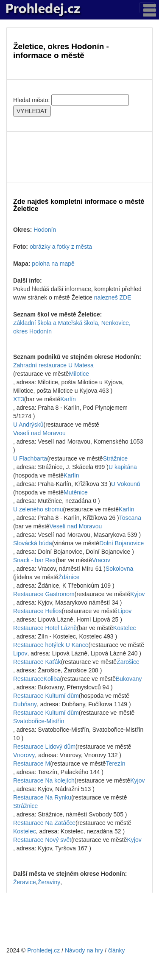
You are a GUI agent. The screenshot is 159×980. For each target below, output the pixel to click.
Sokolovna (119, 569)
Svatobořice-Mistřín (39, 721)
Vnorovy (24, 755)
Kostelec (125, 628)
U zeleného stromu (38, 509)
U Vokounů (126, 484)
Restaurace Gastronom (44, 594)
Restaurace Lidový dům (44, 747)
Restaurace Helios (37, 611)
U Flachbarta (30, 458)
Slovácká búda (33, 543)
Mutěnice (76, 492)
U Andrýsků (28, 425)
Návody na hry (84, 950)
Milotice (79, 374)
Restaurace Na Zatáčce (44, 823)
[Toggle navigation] (147, 8)
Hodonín (45, 230)
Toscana (130, 518)
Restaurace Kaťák (37, 662)
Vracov (101, 560)
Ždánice (69, 577)
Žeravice (25, 882)
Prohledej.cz (43, 950)
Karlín (68, 399)
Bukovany (129, 679)
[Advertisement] (79, 157)
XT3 (19, 399)
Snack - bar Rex (34, 560)
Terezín (116, 763)
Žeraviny (49, 882)
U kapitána (123, 467)
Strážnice (115, 458)
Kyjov (137, 594)
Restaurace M (32, 763)
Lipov (124, 611)
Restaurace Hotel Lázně (45, 628)
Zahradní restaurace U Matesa (53, 365)
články (117, 950)
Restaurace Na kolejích (44, 780)
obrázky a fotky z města (61, 247)
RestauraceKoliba (37, 679)
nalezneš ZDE (113, 297)
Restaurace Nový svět (42, 840)
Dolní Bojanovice (121, 543)
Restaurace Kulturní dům (46, 696)
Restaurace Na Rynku (42, 797)
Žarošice (128, 662)
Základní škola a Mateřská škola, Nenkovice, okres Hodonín (72, 327)
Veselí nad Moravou (39, 433)
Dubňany (25, 704)
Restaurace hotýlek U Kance (51, 645)
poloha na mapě (53, 264)
